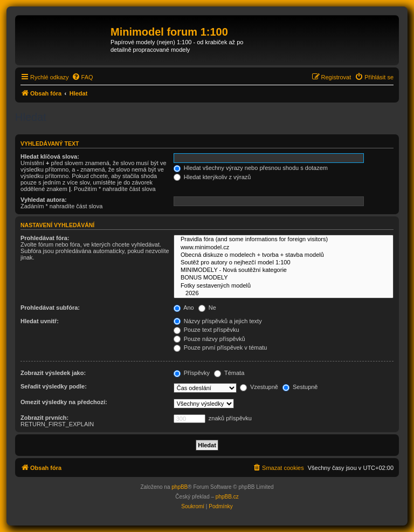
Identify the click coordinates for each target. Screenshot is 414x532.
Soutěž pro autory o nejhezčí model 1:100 (284, 263)
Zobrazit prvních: (44, 418)
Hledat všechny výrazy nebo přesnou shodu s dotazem (251, 168)
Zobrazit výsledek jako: (53, 373)
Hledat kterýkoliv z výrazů (212, 177)
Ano (184, 308)
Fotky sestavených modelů (284, 286)
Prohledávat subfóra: (50, 308)
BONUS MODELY (284, 278)
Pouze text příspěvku (206, 330)
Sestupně (300, 387)
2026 (284, 294)
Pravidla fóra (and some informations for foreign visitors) (284, 240)
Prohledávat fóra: (45, 238)
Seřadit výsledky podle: (54, 386)
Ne (207, 308)
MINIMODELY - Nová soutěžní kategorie (284, 270)
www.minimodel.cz (284, 248)
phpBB (180, 487)
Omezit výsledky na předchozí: (64, 402)
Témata (229, 373)
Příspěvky (192, 373)
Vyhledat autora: (44, 200)
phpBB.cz (227, 497)
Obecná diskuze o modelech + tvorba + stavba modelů (284, 255)
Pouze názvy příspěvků (209, 339)
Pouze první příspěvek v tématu (220, 347)
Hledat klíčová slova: (50, 156)
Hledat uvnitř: (40, 321)
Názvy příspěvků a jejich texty (218, 321)
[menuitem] (82, 77)
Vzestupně (259, 387)
